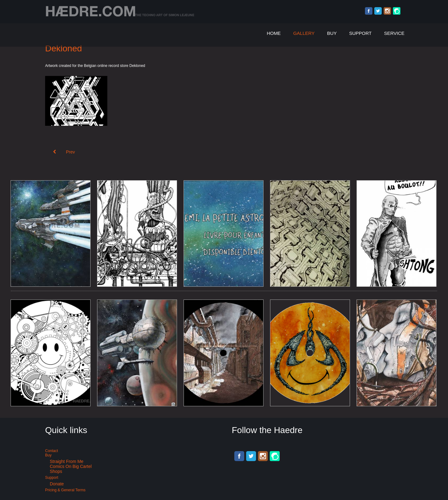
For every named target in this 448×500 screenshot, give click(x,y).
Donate (57, 484)
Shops (56, 471)
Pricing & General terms (65, 490)
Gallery (304, 33)
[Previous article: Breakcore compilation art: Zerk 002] (64, 152)
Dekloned (63, 48)
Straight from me (67, 461)
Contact (51, 451)
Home (274, 33)
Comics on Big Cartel (71, 466)
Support (360, 33)
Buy (332, 33)
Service (394, 33)
